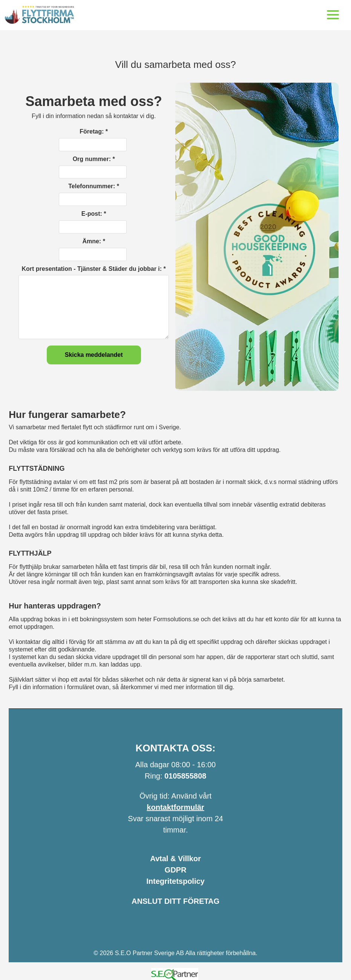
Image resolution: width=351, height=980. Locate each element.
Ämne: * (93, 241)
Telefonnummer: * (94, 186)
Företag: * (94, 131)
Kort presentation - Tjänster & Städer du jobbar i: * (94, 269)
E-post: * (94, 214)
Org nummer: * (94, 159)
